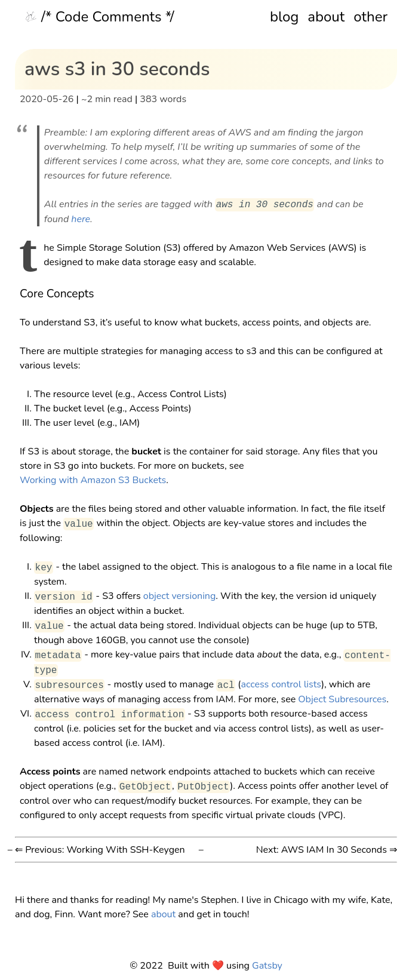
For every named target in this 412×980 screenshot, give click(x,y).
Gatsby (267, 966)
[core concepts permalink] (14, 294)
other (371, 17)
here (81, 219)
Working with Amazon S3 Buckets (93, 480)
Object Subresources (342, 699)
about (326, 17)
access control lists (281, 685)
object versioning (180, 597)
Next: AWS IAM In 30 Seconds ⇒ (327, 850)
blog (284, 17)
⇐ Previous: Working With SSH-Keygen (100, 850)
